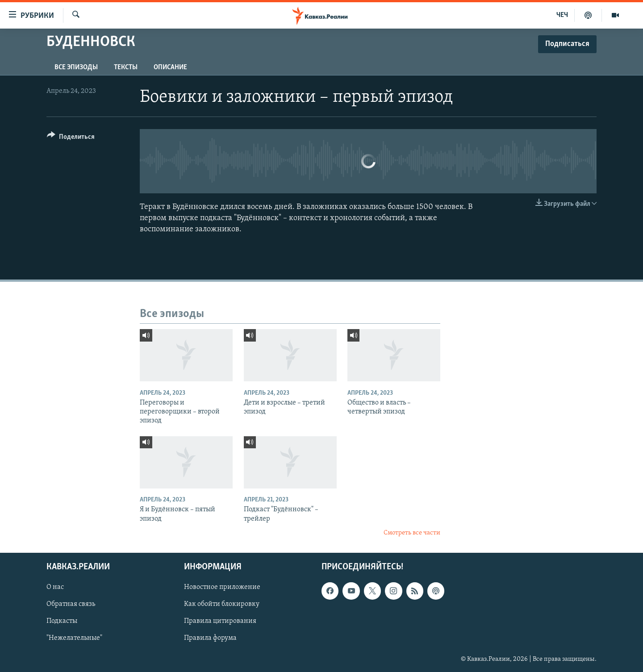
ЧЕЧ (562, 15)
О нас (55, 588)
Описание (170, 67)
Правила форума (210, 639)
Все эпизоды (76, 67)
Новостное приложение (222, 588)
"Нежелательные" (74, 639)
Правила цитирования (220, 622)
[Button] (71, 138)
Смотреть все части (412, 533)
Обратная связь (71, 605)
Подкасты (62, 622)
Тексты (126, 67)
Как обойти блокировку (222, 605)
